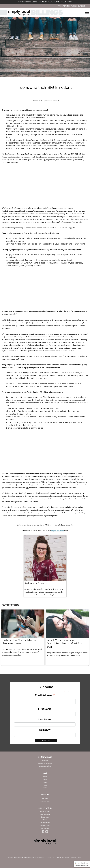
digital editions (57, 531)
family (45, 779)
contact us (45, 828)
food (45, 782)
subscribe (45, 820)
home (45, 785)
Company (45, 730)
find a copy (45, 817)
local (45, 777)
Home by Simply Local (28, 2)
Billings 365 (67, 2)
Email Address (45, 695)
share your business (45, 763)
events (45, 788)
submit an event (45, 811)
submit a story (45, 814)
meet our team (45, 801)
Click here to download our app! (76, 6)
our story (45, 798)
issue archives (45, 823)
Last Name (45, 719)
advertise (45, 761)
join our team (45, 825)
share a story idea (45, 766)
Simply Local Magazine (49, 2)
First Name (45, 709)
